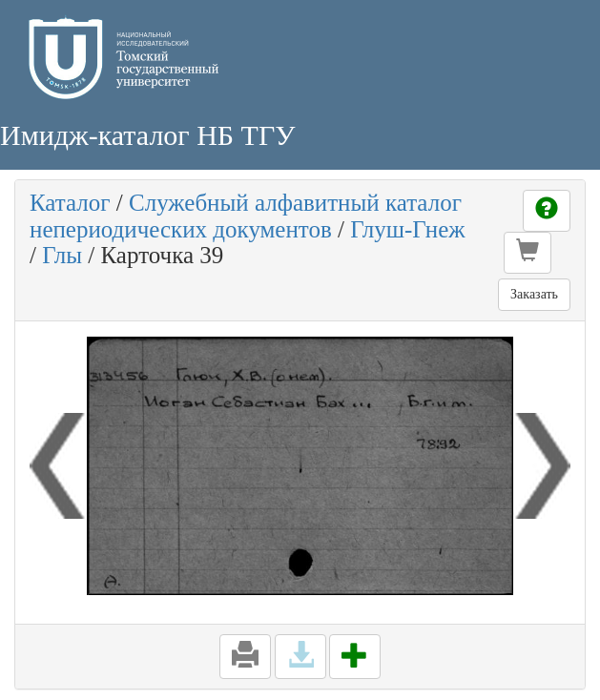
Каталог (70, 203)
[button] (528, 253)
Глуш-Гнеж (407, 229)
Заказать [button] (534, 294)
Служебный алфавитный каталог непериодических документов (246, 216)
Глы (62, 255)
